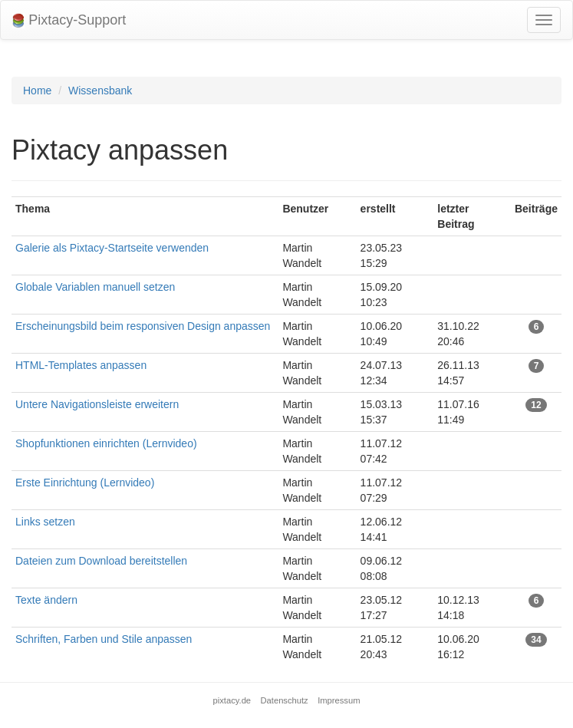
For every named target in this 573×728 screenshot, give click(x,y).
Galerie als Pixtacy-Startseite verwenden (112, 248)
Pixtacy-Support (69, 20)
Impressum (339, 700)
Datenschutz (285, 700)
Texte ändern (46, 600)
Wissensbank (100, 91)
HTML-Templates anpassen (81, 365)
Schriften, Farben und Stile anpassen (104, 639)
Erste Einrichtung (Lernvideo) (85, 483)
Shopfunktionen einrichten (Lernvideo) (106, 443)
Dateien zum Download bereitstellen (101, 561)
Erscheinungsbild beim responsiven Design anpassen (143, 326)
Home (37, 91)
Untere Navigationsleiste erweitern (97, 404)
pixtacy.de (232, 700)
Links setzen (45, 522)
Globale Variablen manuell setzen (95, 287)
